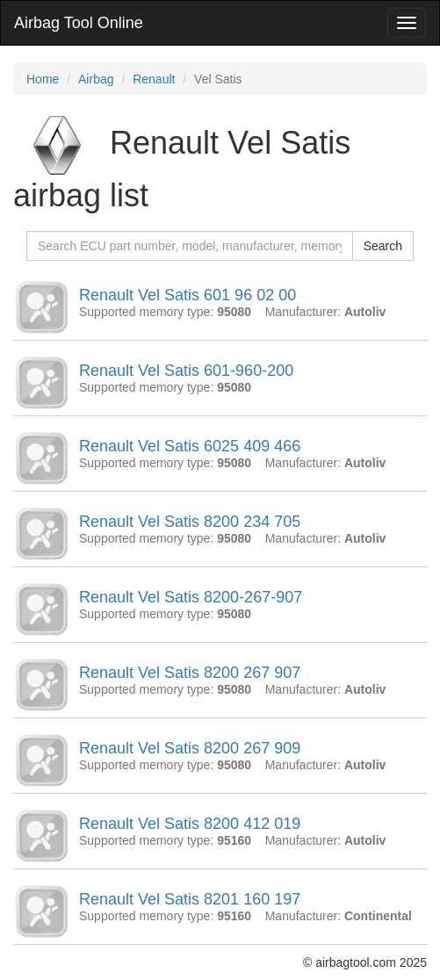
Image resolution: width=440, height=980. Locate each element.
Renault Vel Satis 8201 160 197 (190, 899)
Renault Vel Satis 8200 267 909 (190, 748)
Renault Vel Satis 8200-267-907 (191, 597)
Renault (154, 79)
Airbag (96, 79)
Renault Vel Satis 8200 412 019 (190, 824)
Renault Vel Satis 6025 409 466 (190, 446)
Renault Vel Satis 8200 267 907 (190, 673)
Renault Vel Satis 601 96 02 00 (188, 295)
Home (43, 79)
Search (383, 246)
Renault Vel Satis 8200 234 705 (190, 522)
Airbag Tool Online (79, 23)
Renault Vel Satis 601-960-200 (186, 371)
